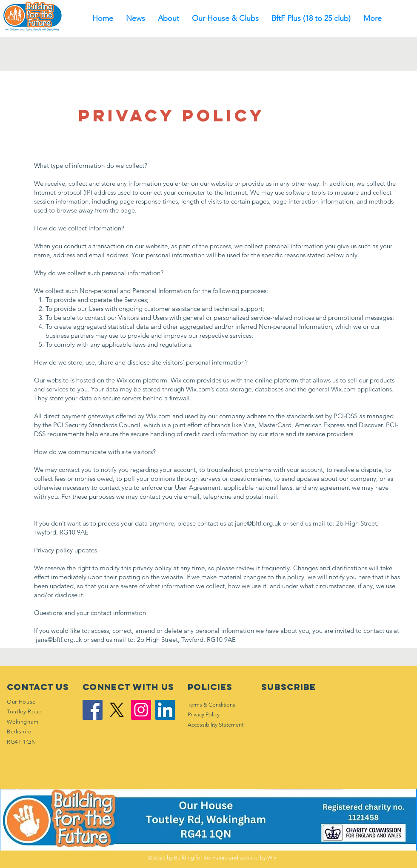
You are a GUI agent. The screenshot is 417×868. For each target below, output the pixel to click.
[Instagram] (141, 710)
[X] (117, 710)
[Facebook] (93, 710)
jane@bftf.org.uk (258, 523)
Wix (272, 858)
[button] (169, 19)
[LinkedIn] (165, 710)
